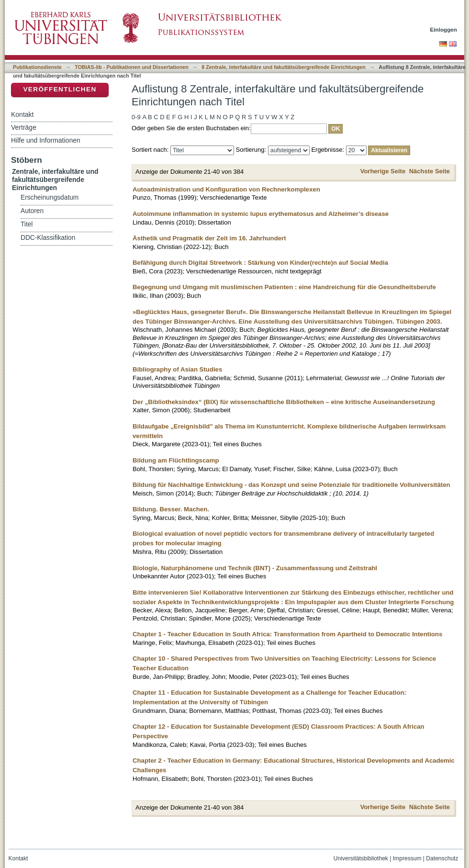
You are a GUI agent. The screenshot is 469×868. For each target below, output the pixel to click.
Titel (27, 224)
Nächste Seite (430, 171)
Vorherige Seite (383, 171)
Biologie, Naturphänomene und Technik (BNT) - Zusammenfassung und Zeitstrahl (255, 568)
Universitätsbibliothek (361, 858)
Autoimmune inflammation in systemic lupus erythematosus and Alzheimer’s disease (261, 214)
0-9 (136, 117)
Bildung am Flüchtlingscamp (176, 460)
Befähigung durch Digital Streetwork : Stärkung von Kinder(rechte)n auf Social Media (260, 263)
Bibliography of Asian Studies (177, 369)
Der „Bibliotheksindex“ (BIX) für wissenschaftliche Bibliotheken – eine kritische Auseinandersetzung (284, 402)
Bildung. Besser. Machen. (171, 509)
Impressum (407, 858)
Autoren (32, 211)
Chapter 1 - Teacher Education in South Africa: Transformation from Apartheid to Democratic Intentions (287, 634)
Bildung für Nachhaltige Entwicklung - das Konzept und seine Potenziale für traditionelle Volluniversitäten (291, 485)
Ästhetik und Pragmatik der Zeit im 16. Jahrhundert (209, 238)
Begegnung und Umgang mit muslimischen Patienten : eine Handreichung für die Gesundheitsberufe (284, 287)
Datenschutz (442, 858)
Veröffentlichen (60, 89)
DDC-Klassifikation (48, 238)
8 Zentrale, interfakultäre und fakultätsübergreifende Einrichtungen (284, 67)
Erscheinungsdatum (50, 197)
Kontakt (22, 114)
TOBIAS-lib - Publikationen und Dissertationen (132, 67)
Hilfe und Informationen (46, 140)
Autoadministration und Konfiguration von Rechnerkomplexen (226, 189)
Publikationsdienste (37, 67)
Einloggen (444, 29)
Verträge (24, 127)
